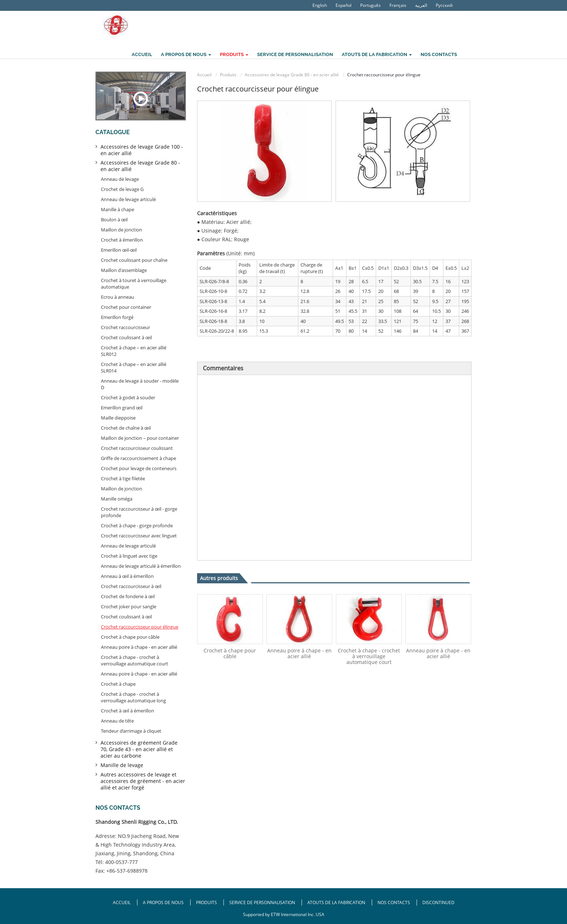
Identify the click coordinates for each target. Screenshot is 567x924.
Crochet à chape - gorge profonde (137, 525)
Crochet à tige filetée (123, 478)
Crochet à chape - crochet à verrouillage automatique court (369, 656)
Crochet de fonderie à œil (128, 596)
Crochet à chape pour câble (230, 653)
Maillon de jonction (121, 230)
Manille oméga (117, 499)
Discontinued (438, 902)
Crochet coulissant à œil (126, 337)
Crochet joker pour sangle (129, 606)
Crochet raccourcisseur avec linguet (139, 536)
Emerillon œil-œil (119, 250)
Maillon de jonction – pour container (140, 438)
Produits (228, 75)
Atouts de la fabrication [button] (377, 54)
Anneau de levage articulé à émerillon (141, 566)
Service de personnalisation (295, 54)
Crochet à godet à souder (128, 397)
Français (398, 5)
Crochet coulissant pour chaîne (134, 260)
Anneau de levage (120, 179)
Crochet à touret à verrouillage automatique (134, 284)
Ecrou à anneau (118, 297)
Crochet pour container (126, 307)
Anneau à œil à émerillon (127, 576)
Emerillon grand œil (122, 408)
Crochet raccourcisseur (125, 327)
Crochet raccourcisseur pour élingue (140, 627)
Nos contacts (439, 54)
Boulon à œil (114, 220)
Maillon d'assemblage (124, 270)
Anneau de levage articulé (128, 199)
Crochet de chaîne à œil (126, 428)
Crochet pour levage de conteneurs (139, 468)
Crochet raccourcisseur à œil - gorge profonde (139, 512)
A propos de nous (164, 902)
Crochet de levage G (122, 189)
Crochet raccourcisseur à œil (131, 586)
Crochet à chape (118, 684)
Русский (444, 5)
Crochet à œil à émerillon (127, 711)
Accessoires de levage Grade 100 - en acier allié (142, 150)
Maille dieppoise (118, 418)
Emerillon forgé (117, 317)
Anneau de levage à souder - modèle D (140, 384)
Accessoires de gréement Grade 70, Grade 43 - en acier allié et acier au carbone (139, 749)
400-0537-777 (121, 862)
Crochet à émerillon (122, 240)
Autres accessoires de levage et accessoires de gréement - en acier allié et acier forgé (143, 781)
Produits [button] (234, 54)
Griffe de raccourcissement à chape (138, 458)
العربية (421, 5)
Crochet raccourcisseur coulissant (137, 448)
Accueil (142, 54)
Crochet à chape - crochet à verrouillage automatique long (133, 697)
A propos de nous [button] (186, 54)
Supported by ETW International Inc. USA (284, 914)
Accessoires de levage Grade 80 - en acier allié (292, 75)
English (320, 5)
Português (370, 5)
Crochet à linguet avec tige (129, 556)
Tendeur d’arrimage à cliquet (131, 731)
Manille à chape (118, 209)
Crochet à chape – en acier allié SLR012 (134, 351)
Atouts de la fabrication (336, 902)
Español (344, 5)
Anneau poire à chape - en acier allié (299, 653)
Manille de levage (122, 765)
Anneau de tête (117, 721)
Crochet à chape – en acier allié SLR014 (134, 367)
